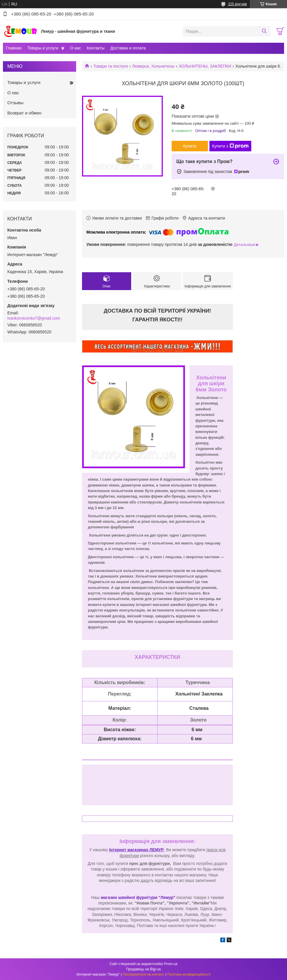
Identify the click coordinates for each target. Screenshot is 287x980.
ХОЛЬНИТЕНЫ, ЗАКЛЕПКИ (205, 66)
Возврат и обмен (24, 113)
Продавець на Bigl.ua (143, 969)
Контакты (95, 48)
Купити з (230, 146)
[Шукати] (264, 31)
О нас (75, 48)
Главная (14, 48)
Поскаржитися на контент (143, 974)
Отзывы (15, 103)
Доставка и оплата (128, 48)
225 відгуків (238, 4)
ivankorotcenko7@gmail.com (34, 318)
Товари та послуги (110, 66)
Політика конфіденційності (189, 974)
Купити (190, 146)
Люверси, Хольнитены (153, 66)
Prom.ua (171, 964)
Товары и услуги (43, 48)
